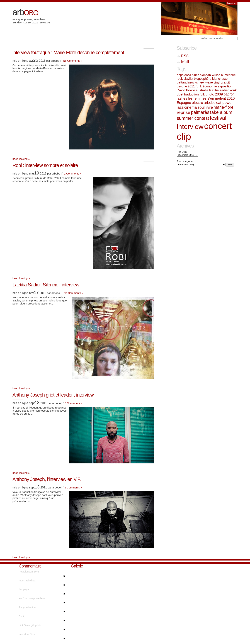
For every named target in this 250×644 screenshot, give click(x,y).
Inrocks (193, 82)
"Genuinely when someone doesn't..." (40, 639)
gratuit (225, 82)
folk (202, 94)
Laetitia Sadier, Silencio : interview (46, 285)
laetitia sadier (219, 90)
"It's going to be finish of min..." (36, 612)
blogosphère (203, 79)
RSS (183, 56)
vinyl (217, 82)
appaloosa (184, 75)
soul (201, 107)
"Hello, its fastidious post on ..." (36, 630)
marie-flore (224, 107)
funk (199, 86)
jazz (180, 107)
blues (196, 75)
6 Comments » (73, 403)
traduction (191, 94)
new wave (206, 82)
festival (218, 118)
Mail (183, 62)
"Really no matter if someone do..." (38, 576)
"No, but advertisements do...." (36, 594)
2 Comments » (73, 174)
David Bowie (186, 90)
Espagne (184, 103)
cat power (224, 103)
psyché (182, 86)
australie (202, 90)
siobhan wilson (210, 75)
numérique (228, 75)
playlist (188, 79)
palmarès (200, 112)
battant (182, 82)
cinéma (191, 107)
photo (210, 94)
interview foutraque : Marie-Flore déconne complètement (68, 53)
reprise (184, 112)
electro (197, 103)
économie (210, 86)
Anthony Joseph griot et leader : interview (53, 395)
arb (25, 12)
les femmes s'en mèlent (207, 98)
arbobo (210, 103)
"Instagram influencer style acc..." (37, 603)
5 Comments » (73, 487)
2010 (231, 98)
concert (218, 126)
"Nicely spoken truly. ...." (32, 621)
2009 (219, 94)
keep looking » (21, 159)
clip (184, 136)
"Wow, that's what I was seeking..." (38, 585)
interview (190, 127)
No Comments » (73, 61)
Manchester (220, 79)
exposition (225, 86)
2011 (191, 86)
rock (180, 79)
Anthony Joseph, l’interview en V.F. (47, 479)
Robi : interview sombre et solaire (45, 165)
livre (209, 107)
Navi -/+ (232, 3)
